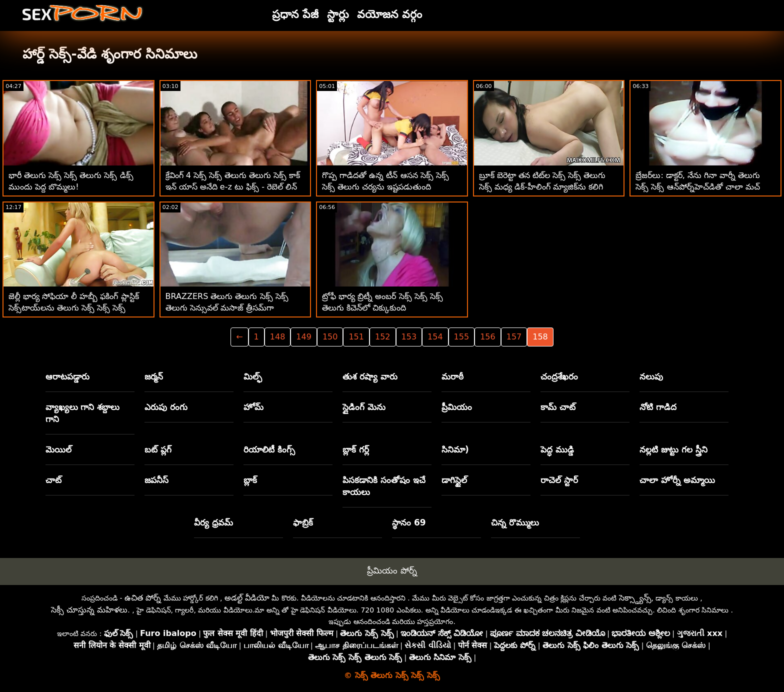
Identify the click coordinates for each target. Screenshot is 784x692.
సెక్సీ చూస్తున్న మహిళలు (89, 610)
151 (356, 337)
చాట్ (53, 480)
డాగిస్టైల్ (454, 480)
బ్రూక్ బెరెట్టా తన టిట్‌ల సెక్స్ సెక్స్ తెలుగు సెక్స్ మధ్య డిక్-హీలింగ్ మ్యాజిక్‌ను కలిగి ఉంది (542, 187)
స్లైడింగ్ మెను (364, 407)
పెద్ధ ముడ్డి (557, 449)
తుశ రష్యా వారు (370, 376)
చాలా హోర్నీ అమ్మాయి (677, 480)
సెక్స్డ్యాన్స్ (635, 598)
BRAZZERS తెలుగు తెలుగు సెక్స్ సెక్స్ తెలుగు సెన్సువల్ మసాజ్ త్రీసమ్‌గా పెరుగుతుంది (227, 308)
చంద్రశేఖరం (559, 376)
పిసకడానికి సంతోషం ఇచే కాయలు (384, 486)
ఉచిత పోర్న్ (143, 598)
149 (304, 337)
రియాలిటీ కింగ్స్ (269, 449)
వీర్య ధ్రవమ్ (213, 522)
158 (540, 337)
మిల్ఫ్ (253, 376)
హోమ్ (253, 407)
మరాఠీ (452, 376)
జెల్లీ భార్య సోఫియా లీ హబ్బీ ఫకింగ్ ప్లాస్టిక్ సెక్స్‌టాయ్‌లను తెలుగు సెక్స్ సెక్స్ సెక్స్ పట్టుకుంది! (74, 308)
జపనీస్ (156, 480)
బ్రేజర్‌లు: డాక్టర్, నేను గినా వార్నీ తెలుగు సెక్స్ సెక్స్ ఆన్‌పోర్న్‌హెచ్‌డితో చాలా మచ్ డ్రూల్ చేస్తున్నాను (698, 187)
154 (435, 337)
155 (462, 337)
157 (514, 337)
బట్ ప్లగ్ (158, 449)
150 (330, 337)
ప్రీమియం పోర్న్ (392, 570)
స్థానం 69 (409, 522)
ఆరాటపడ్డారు (67, 376)
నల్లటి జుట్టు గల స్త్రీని (673, 449)
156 (488, 337)
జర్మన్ (154, 376)
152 (383, 337)
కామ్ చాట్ (558, 407)
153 (409, 337)
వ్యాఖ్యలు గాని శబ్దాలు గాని (83, 413)
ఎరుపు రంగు (166, 407)
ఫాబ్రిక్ (303, 522)
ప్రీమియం (457, 407)
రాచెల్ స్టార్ (559, 480)
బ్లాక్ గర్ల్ (356, 449)
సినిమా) (455, 449)
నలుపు (651, 376)
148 (278, 337)
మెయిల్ (58, 449)
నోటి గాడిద (658, 407)
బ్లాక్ (250, 480)
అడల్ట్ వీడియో (247, 598)
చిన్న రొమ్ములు (515, 522)
